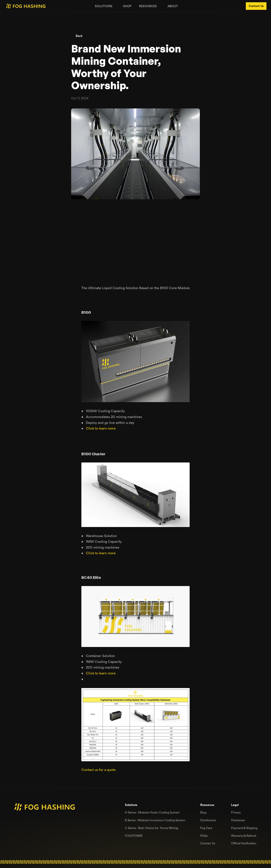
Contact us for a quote (99, 770)
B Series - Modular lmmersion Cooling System (155, 820)
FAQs (204, 836)
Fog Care (206, 828)
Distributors (208, 820)
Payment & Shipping (244, 828)
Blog (203, 812)
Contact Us (208, 843)
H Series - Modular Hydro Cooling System (152, 812)
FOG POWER (134, 836)
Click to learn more (101, 428)
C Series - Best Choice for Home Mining (151, 828)
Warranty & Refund (244, 836)
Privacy (236, 812)
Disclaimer (238, 820)
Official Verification (244, 843)
